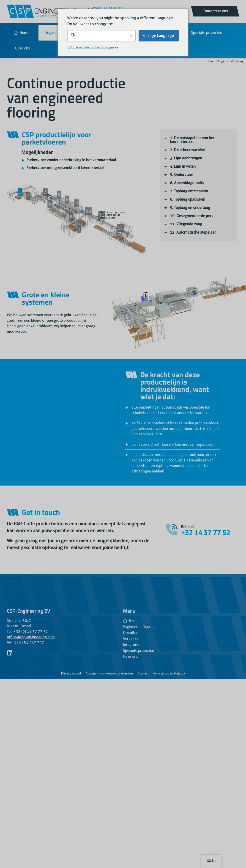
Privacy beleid (71, 673)
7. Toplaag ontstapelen (189, 191)
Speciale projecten (207, 33)
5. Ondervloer (182, 175)
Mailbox (180, 673)
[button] (198, 140)
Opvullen (131, 633)
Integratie (131, 645)
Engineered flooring (139, 627)
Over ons (22, 48)
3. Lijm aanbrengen (186, 158)
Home (22, 33)
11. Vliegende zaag (186, 224)
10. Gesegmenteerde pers (191, 216)
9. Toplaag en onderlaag (190, 208)
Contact (143, 673)
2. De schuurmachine (187, 150)
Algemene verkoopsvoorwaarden (109, 673)
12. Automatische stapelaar (193, 232)
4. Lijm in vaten (183, 166)
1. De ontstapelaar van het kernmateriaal (192, 140)
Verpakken (132, 639)
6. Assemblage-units (187, 183)
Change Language (159, 35)
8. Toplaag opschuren (188, 199)
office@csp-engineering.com (31, 637)
